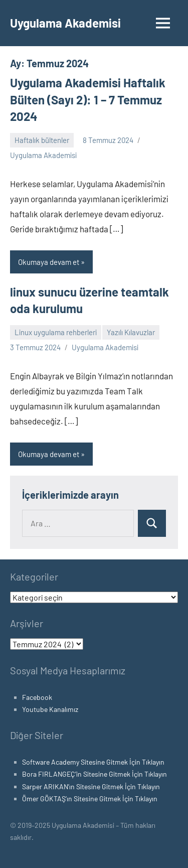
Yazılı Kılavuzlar (131, 332)
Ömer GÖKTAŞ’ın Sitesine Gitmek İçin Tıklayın (90, 799)
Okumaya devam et (49, 262)
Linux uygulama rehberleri (56, 332)
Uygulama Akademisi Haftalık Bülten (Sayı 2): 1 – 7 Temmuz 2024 (88, 99)
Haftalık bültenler (42, 140)
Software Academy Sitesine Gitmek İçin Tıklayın (93, 762)
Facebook (37, 697)
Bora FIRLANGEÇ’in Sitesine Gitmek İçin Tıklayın (95, 774)
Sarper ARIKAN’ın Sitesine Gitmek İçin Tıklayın (91, 786)
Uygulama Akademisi (65, 23)
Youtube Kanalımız (50, 709)
